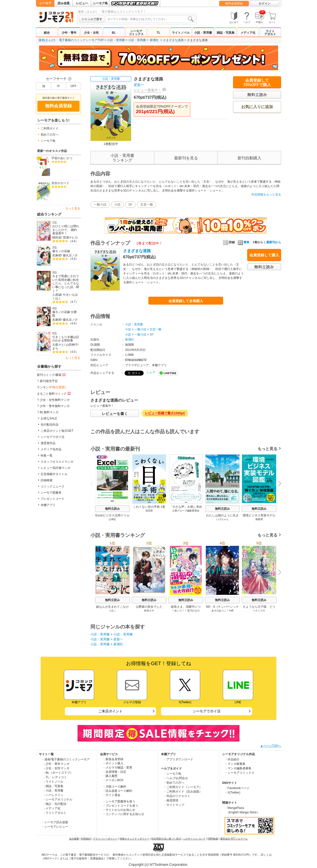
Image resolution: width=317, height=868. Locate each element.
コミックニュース (53, 486)
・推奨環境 (171, 800)
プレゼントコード (53, 499)
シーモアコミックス (136, 33)
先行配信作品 (50, 425)
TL (159, 33)
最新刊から (274, 242)
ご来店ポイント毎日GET (57, 431)
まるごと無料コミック (54, 393)
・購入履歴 (110, 776)
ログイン (264, 3)
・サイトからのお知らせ (119, 810)
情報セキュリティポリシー (134, 839)
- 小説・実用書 (54, 791)
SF (130, 205)
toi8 (231, 611)
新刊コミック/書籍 (52, 375)
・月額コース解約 (114, 787)
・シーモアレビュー (55, 827)
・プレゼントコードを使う (120, 806)
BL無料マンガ (49, 412)
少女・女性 (91, 33)
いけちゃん (222, 519)
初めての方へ (50, 135)
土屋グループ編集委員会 (186, 511)
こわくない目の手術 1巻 (149, 507)
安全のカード (60, 183)
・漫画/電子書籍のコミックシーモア (66, 759)
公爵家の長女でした (149, 607)
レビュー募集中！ (148, 90)
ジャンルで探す (92, 19)
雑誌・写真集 (226, 33)
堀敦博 (259, 519)
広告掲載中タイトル (54, 474)
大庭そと (58, 345)
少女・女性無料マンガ (55, 400)
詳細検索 (47, 480)
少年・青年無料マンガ (55, 406)
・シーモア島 (172, 774)
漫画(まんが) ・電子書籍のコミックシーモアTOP (71, 40)
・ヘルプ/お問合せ (176, 778)
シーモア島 (100, 3)
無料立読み (112, 509)
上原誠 (57, 295)
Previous (94, 483)
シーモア (45, 3)
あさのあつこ (219, 611)
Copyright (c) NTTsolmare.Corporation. (158, 865)
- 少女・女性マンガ (57, 768)
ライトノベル (181, 33)
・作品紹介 (232, 759)
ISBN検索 (213, 839)
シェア (151, 372)
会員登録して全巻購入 (186, 301)
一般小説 (100, 205)
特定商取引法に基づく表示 (166, 839)
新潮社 (154, 40)
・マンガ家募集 (235, 764)
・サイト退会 (111, 795)
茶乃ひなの (193, 611)
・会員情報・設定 (114, 772)
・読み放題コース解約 (117, 791)
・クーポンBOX (113, 780)
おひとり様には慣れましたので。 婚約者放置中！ (66, 230)
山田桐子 (72, 345)
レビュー (82, 3)
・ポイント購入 (113, 763)
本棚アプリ (48, 505)
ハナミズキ (259, 611)
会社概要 (74, 839)
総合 (47, 33)
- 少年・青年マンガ (57, 764)
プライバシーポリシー (105, 839)
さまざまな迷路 (173, 40)
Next (278, 484)
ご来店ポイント (110, 711)
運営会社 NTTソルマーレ (234, 839)
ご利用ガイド (50, 128)
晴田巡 (57, 238)
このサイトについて (194, 839)
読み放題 (64, 3)
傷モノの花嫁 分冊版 (65, 314)
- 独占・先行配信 (55, 804)
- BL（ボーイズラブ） (58, 773)
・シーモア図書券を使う (119, 801)
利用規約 (86, 839)
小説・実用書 (203, 33)
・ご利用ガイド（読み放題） (183, 792)
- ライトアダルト (55, 813)
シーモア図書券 (51, 493)
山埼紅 (112, 519)
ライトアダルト (270, 33)
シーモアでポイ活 (53, 437)
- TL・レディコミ (55, 777)
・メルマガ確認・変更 (117, 768)
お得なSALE (49, 418)
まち (55, 348)
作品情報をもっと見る (266, 194)
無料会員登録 (234, 3)
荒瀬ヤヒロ (70, 238)
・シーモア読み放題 (55, 822)
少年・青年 (69, 33)
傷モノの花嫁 (61, 251)
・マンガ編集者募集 (238, 768)
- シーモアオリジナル (58, 799)
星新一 (139, 85)
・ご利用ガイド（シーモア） (183, 787)
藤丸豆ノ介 (70, 255)
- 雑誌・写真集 (54, 786)
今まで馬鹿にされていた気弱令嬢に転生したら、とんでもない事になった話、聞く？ (66, 283)
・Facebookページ (237, 788)
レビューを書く (115, 414)
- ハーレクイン (54, 795)
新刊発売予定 (49, 381)
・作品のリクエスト (177, 796)
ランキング (51, 387)
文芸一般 (147, 205)
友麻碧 (57, 255)
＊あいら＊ (178, 611)
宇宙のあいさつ (62, 158)
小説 (117, 205)
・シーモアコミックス (239, 773)
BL (114, 33)
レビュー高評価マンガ (55, 468)
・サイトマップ (174, 805)
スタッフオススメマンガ (57, 462)
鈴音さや (149, 611)
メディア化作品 (51, 449)
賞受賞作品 (48, 443)
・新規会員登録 (113, 759)
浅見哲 (149, 511)
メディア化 (248, 33)
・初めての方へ (174, 783)
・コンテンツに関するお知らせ (123, 814)
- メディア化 (52, 808)
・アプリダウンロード (178, 759)
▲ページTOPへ (271, 746)
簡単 (244, 242)
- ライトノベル (54, 782)
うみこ (112, 611)
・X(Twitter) (232, 793)
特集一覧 (47, 456)
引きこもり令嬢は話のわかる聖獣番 (66, 339)
